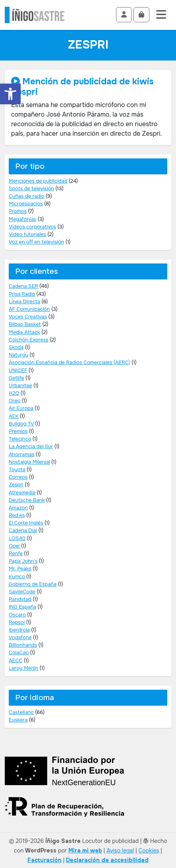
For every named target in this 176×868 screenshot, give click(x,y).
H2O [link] (14, 393)
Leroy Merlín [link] (23, 668)
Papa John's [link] (23, 561)
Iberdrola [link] (19, 630)
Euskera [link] (18, 720)
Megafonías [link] (22, 219)
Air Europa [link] (21, 408)
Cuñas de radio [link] (27, 196)
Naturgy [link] (18, 355)
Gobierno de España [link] (33, 584)
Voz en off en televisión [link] (37, 242)
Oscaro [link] (17, 615)
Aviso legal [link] (120, 850)
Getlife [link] (16, 378)
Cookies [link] (149, 850)
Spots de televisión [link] (31, 189)
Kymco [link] (17, 577)
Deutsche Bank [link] (27, 500)
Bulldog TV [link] (21, 424)
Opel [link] (14, 546)
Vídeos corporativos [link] (32, 227)
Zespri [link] (16, 485)
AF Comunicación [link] (29, 309)
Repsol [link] (17, 622)
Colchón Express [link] (29, 340)
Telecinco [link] (20, 439)
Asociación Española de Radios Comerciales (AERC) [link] (70, 363)
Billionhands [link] (23, 645)
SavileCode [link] (22, 592)
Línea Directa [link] (24, 302)
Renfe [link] (16, 554)
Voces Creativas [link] (28, 317)
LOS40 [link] (17, 538)
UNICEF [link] (18, 371)
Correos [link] (18, 477)
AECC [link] (15, 661)
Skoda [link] (16, 347)
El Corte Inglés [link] (26, 523)
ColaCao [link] (19, 653)
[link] (10, 94)
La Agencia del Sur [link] (31, 447)
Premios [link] (18, 431)
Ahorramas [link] (22, 454)
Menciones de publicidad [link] (38, 181)
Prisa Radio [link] (22, 294)
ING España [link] (22, 607)
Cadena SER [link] (23, 286)
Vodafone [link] (20, 638)
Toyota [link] (17, 470)
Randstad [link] (20, 599)
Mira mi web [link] (85, 850)
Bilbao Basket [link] (25, 324)
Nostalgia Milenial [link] (29, 462)
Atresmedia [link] (22, 493)
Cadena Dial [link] (23, 531)
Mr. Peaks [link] (20, 569)
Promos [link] (18, 211)
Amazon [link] (18, 508)
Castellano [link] (21, 712)
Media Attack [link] (24, 332)
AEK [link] (14, 416)
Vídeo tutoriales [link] (27, 234)
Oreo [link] (15, 401)
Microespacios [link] (26, 204)
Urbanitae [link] (20, 386)
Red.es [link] (17, 515)
